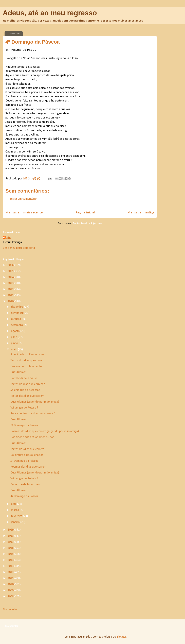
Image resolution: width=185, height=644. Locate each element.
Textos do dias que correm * (28, 384)
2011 (11, 578)
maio (15, 350)
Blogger (121, 637)
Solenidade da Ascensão (25, 390)
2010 (11, 584)
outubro (16, 319)
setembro (17, 325)
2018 (11, 536)
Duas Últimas (18, 372)
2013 (11, 566)
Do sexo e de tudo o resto (26, 485)
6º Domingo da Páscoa (24, 425)
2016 (11, 548)
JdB (8, 238)
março (15, 510)
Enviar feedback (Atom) (87, 224)
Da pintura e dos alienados (27, 455)
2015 (11, 554)
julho (14, 337)
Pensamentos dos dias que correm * (33, 414)
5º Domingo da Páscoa (24, 461)
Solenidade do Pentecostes (27, 355)
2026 (11, 265)
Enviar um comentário (23, 199)
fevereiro (17, 516)
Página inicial (85, 213)
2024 (11, 277)
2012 (11, 572)
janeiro (16, 522)
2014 (11, 560)
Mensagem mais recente (24, 213)
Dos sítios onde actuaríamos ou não (32, 437)
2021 (11, 295)
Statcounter (10, 610)
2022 (11, 289)
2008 (11, 597)
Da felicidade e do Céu (24, 378)
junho (15, 343)
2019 (11, 530)
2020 (11, 302)
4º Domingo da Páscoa (24, 496)
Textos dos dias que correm (27, 360)
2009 (11, 591)
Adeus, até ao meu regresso (50, 13)
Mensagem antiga (141, 213)
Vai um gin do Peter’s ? (24, 408)
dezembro (18, 307)
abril (14, 504)
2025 (11, 271)
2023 (11, 283)
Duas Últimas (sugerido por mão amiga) (35, 402)
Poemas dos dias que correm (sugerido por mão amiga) (45, 431)
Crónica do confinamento (26, 366)
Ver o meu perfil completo (19, 248)
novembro (18, 313)
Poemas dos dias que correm (28, 467)
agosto (16, 331)
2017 (11, 542)
